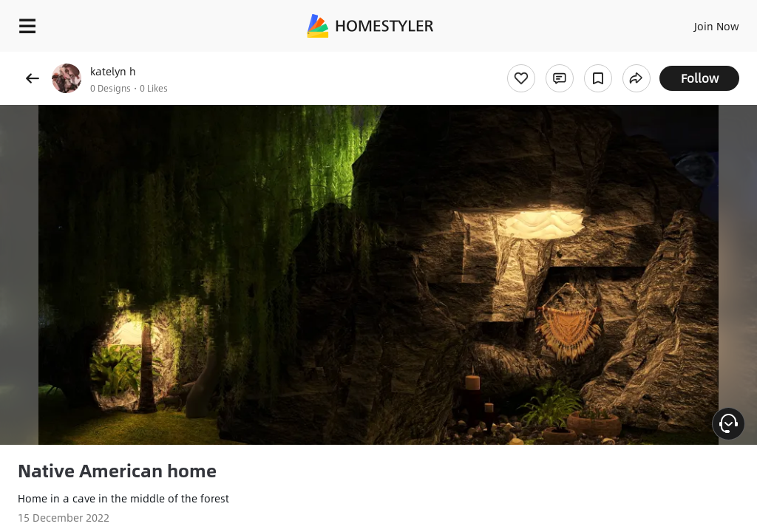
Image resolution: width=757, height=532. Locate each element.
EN (697, 22)
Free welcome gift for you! (568, 59)
